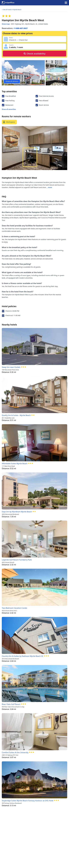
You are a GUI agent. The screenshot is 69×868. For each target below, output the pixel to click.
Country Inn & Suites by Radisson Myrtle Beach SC (23, 656)
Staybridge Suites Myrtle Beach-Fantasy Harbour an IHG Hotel (28, 801)
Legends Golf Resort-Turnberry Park (17, 560)
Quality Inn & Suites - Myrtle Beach (16, 415)
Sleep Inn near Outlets (11, 367)
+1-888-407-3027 (21, 28)
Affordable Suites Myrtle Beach (15, 464)
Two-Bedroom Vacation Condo (14, 608)
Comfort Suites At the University (15, 752)
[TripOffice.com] (8, 3)
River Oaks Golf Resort (11, 704)
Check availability (34, 54)
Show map (6, 24)
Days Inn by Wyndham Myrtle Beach (17, 512)
